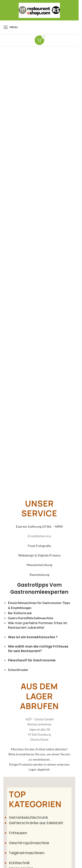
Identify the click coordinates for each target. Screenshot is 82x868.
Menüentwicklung (39, 565)
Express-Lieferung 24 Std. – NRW (39, 526)
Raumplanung (39, 575)
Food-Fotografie (39, 546)
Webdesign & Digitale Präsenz (39, 555)
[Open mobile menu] (11, 27)
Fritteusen (18, 833)
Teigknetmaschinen (27, 853)
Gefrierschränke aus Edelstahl (36, 823)
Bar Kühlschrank (20, 613)
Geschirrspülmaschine (29, 843)
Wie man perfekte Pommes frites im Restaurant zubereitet (38, 625)
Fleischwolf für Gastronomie (32, 660)
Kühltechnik (19, 863)
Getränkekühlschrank (28, 817)
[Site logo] (39, 10)
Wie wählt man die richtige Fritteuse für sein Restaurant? (38, 649)
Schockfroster (18, 670)
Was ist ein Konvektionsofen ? (33, 637)
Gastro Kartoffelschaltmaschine (31, 618)
